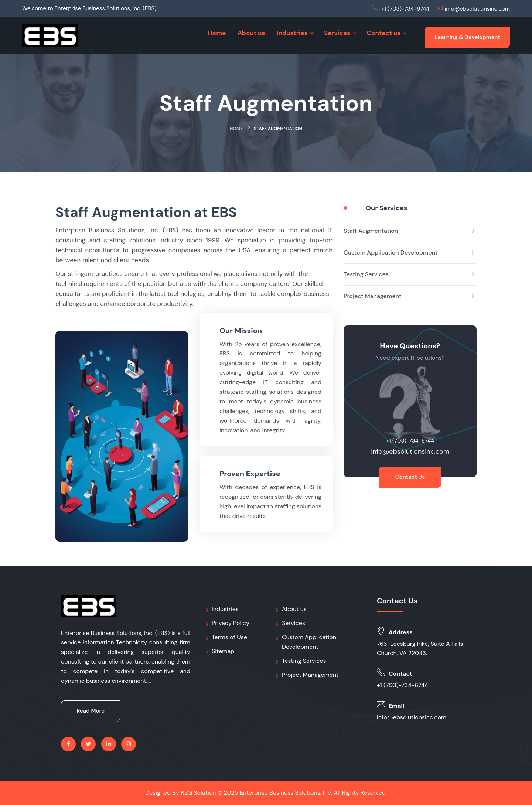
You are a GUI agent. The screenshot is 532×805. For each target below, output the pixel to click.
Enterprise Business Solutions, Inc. (286, 793)
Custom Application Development (391, 253)
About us (289, 610)
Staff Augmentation (371, 231)
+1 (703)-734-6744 (405, 9)
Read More (91, 712)
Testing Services (366, 274)
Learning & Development (467, 37)
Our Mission (241, 331)
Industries (220, 610)
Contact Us (410, 477)
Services (288, 624)
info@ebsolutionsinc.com (477, 9)
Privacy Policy (225, 624)
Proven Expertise (250, 474)
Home (236, 129)
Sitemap (218, 652)
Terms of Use (224, 638)
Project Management (373, 296)
